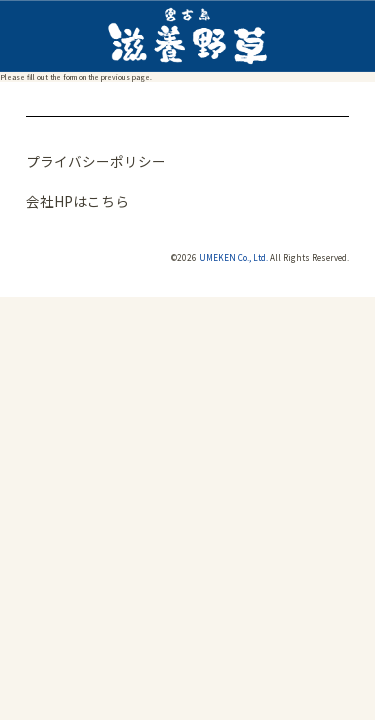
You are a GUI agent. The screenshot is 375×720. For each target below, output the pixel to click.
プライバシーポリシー (96, 161)
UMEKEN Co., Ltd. (233, 257)
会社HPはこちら (77, 201)
